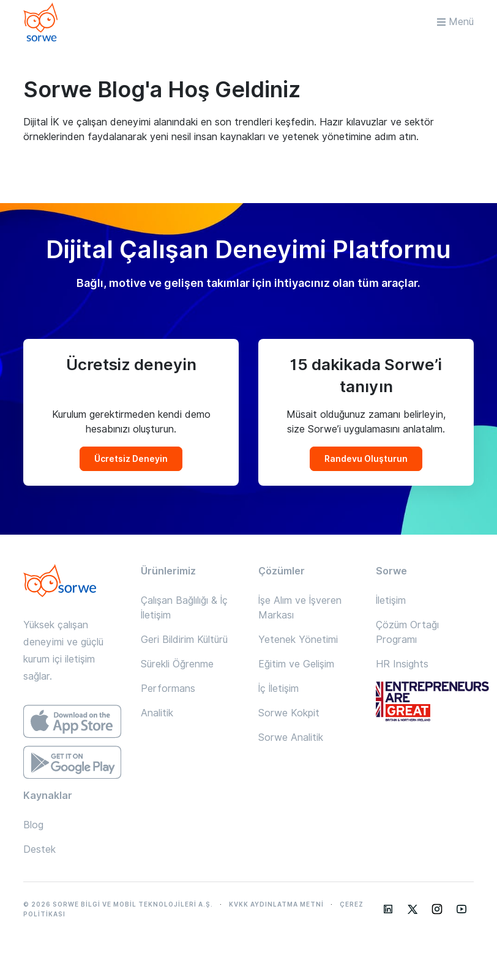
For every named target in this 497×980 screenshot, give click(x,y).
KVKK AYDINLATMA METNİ (276, 904)
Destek (39, 849)
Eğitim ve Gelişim (296, 664)
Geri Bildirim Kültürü (184, 640)
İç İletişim (278, 689)
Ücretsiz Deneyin (131, 459)
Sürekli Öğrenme (177, 664)
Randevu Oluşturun (366, 459)
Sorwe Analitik (291, 737)
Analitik (157, 713)
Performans (168, 689)
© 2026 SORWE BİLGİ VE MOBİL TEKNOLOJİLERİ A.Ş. (118, 904)
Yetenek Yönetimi (298, 640)
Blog (33, 825)
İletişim (391, 600)
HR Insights (402, 664)
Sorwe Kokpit (289, 713)
